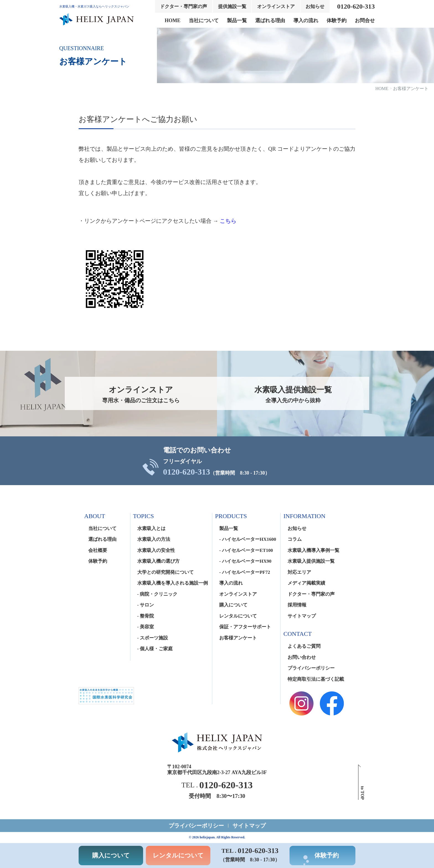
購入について (233, 605)
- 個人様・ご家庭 (155, 649)
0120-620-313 (187, 472)
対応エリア (299, 572)
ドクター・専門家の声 (184, 7)
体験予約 (337, 21)
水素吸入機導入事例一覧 (313, 550)
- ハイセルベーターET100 (246, 550)
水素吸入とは (151, 528)
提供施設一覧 (232, 7)
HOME (173, 21)
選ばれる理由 (270, 21)
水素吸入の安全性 (156, 550)
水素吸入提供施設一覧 (311, 561)
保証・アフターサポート (245, 627)
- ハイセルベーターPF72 (245, 572)
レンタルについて (238, 616)
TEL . (217, 785)
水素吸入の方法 (154, 539)
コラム (295, 539)
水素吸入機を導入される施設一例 (173, 583)
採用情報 (297, 605)
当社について (204, 21)
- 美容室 (146, 627)
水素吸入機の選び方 (158, 561)
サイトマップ (302, 616)
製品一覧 (237, 21)
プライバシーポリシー (311, 668)
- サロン (146, 605)
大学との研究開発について (166, 572)
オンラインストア (276, 7)
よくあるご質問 (304, 646)
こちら (228, 221)
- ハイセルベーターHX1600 (248, 539)
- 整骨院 (146, 616)
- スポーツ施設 (153, 638)
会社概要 (98, 550)
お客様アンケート (238, 638)
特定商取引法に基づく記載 (316, 679)
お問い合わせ (302, 657)
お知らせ (315, 7)
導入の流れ (306, 21)
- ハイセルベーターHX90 (245, 561)
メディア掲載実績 (306, 583)
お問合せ (365, 21)
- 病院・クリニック (157, 594)
